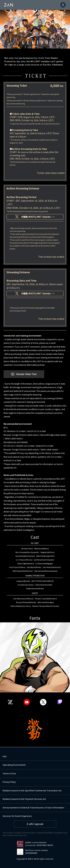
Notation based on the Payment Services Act (24, 799)
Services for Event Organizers (17, 816)
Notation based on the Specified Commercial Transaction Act (32, 791)
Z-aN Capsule (35, 824)
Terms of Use (9, 773)
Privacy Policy (9, 782)
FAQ (5, 756)
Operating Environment (14, 765)
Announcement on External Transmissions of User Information (33, 808)
